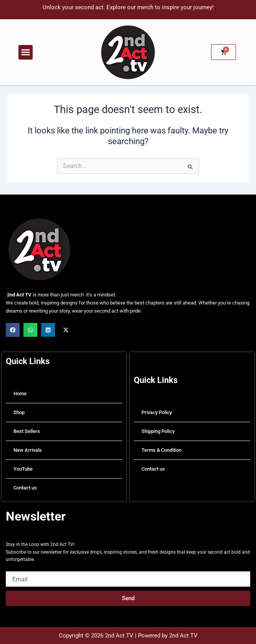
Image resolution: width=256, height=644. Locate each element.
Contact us (25, 488)
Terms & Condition (161, 450)
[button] (26, 52)
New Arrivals (28, 450)
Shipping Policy (158, 431)
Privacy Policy (157, 412)
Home (20, 394)
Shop (19, 412)
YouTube (23, 469)
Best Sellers (27, 431)
